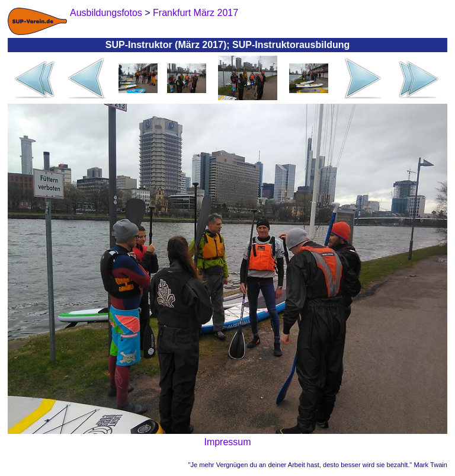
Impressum (227, 442)
